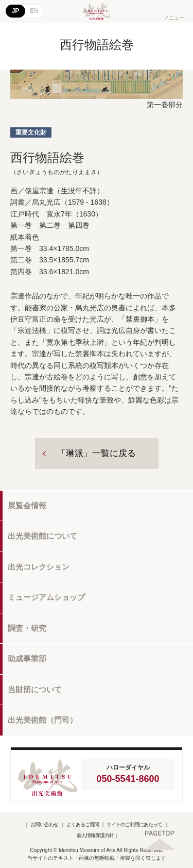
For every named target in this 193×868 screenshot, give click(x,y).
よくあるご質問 (83, 824)
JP (16, 11)
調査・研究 (27, 628)
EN (34, 11)
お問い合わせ (44, 824)
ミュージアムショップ (46, 597)
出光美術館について (42, 536)
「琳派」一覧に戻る (97, 453)
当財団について (35, 689)
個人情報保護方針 (95, 835)
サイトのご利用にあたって (134, 824)
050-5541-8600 (128, 779)
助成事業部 (27, 658)
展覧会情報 (27, 505)
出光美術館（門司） (42, 720)
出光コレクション (39, 567)
